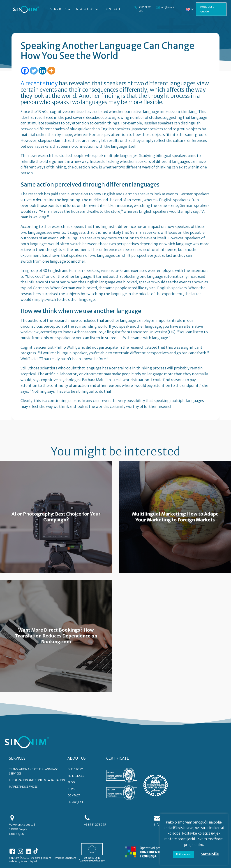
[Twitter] (34, 71)
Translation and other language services (34, 771)
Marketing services (23, 787)
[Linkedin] (43, 71)
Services (61, 9)
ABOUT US (77, 758)
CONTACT (74, 795)
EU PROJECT (75, 802)
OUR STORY (75, 769)
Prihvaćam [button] (184, 854)
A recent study (39, 83)
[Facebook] (25, 71)
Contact (112, 9)
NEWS (71, 789)
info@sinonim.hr (170, 7)
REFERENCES (76, 776)
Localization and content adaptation (37, 780)
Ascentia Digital (29, 862)
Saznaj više (210, 854)
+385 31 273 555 (145, 9)
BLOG (71, 782)
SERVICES (17, 758)
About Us (87, 9)
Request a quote (207, 9)
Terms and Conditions (65, 858)
